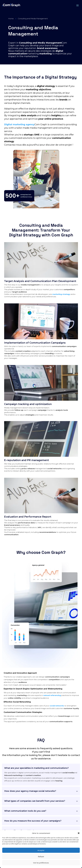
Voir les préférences (41, 863)
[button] (79, 833)
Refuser (41, 856)
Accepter (41, 850)
